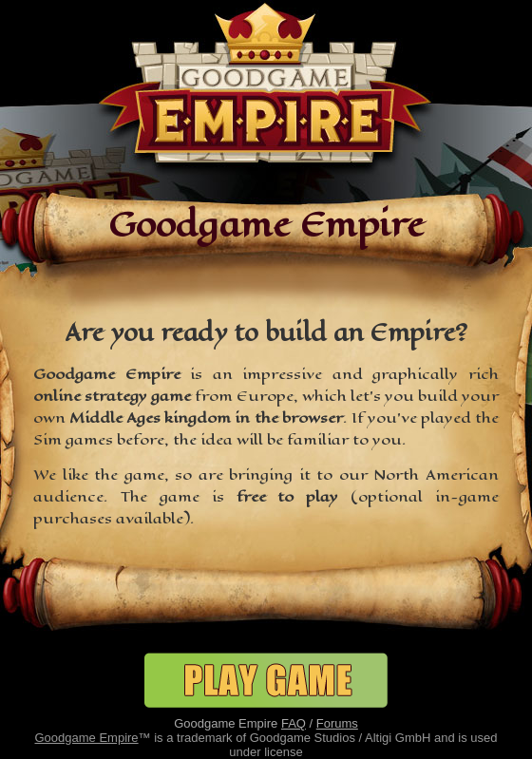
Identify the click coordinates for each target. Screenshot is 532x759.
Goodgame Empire (86, 738)
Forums (337, 723)
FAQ (294, 723)
